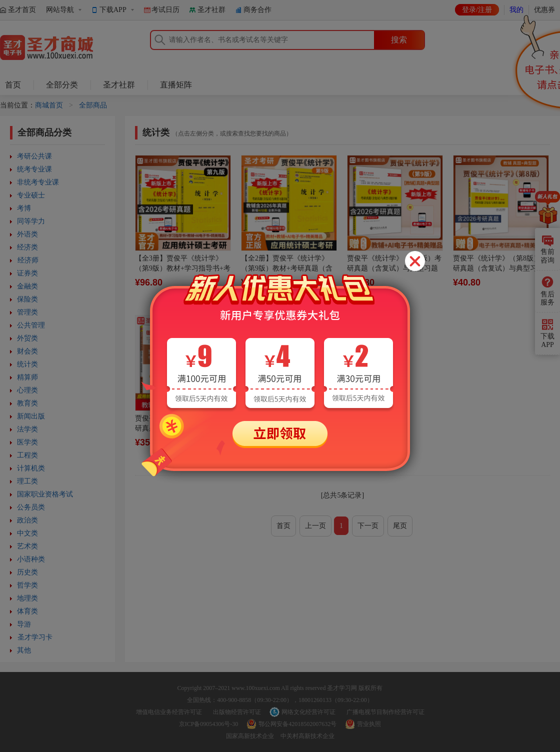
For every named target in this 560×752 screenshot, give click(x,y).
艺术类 (27, 546)
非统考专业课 (38, 182)
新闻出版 (31, 416)
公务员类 (31, 507)
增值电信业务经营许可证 (169, 712)
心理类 (27, 390)
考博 (24, 208)
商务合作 (257, 10)
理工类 (27, 481)
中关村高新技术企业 (307, 736)
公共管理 (31, 325)
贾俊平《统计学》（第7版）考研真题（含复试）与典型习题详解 (182, 428)
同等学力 (31, 221)
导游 (24, 624)
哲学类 (27, 585)
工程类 (27, 455)
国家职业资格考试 (45, 494)
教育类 (27, 403)
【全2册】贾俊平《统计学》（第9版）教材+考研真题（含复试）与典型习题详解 (287, 268)
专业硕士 (31, 195)
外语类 (27, 234)
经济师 (28, 260)
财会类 (27, 351)
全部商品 (93, 105)
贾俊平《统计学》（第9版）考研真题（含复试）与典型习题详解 (394, 268)
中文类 (27, 533)
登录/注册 (477, 10)
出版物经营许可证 (237, 712)
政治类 (27, 520)
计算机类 (31, 468)
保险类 (27, 299)
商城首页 (49, 105)
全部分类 (62, 85)
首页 (13, 85)
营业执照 (369, 724)
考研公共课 (34, 156)
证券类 (27, 273)
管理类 (27, 312)
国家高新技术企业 (250, 736)
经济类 (27, 247)
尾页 (400, 526)
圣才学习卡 (35, 637)
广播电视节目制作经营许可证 (385, 712)
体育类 (27, 611)
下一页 (368, 526)
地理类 (27, 598)
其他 (24, 650)
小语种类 (31, 559)
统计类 (27, 364)
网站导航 (60, 10)
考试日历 (165, 10)
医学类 (27, 442)
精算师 (27, 377)
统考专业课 (34, 169)
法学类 (27, 429)
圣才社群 (211, 10)
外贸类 (27, 338)
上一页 (315, 526)
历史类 (27, 572)
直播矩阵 (176, 85)
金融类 (27, 286)
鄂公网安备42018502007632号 (297, 724)
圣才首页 (22, 10)
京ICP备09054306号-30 (209, 724)
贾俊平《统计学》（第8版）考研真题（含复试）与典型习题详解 (500, 268)
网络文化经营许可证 (308, 712)
